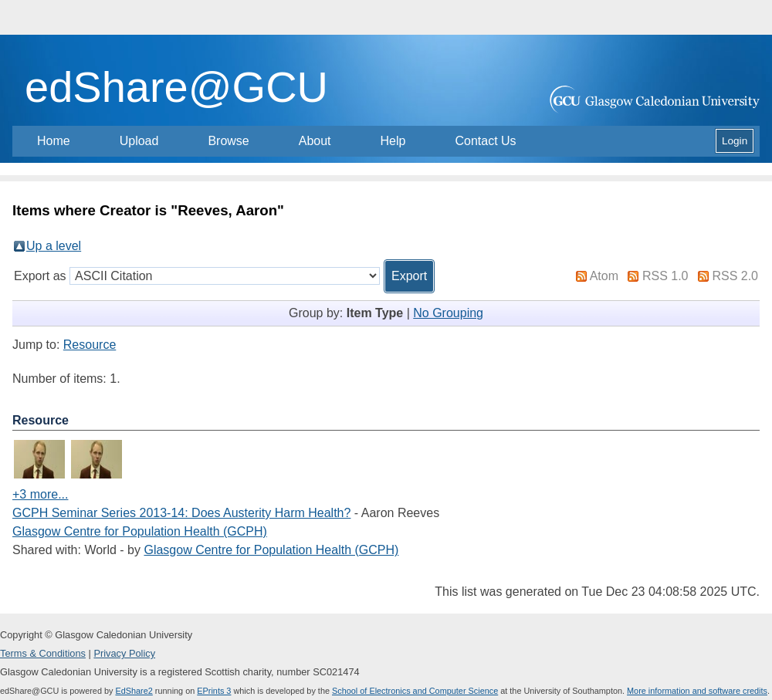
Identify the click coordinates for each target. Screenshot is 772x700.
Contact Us (485, 141)
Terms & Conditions (43, 653)
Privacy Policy (124, 653)
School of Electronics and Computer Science (415, 691)
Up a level (54, 246)
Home (54, 141)
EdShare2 (134, 691)
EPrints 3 (214, 691)
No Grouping (448, 313)
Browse (228, 141)
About (315, 141)
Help (393, 141)
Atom (604, 276)
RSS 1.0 (665, 276)
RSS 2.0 (735, 276)
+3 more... (40, 494)
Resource (90, 345)
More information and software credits (697, 691)
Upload (139, 141)
